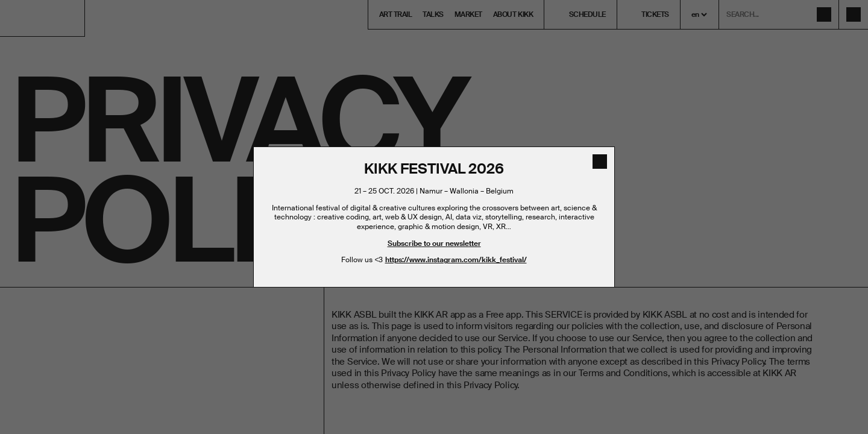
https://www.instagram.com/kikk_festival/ (456, 260)
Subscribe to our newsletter (434, 244)
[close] (600, 162)
